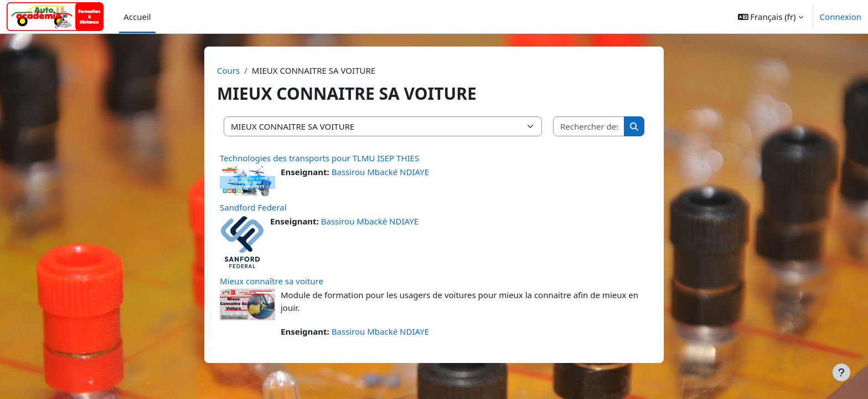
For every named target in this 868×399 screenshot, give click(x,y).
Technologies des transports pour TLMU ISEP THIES (319, 158)
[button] (771, 17)
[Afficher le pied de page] (841, 372)
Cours (228, 70)
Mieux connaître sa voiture (272, 281)
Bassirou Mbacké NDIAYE (380, 172)
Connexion (841, 17)
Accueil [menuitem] (137, 17)
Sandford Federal (253, 207)
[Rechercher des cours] (589, 127)
